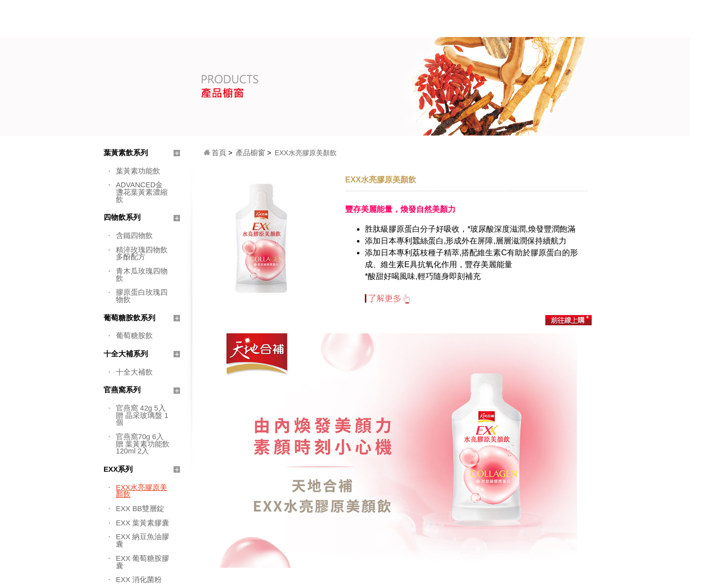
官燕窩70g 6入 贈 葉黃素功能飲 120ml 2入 (143, 444)
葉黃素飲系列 (126, 153)
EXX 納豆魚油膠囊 (142, 540)
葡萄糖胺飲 (134, 336)
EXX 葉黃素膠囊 (142, 523)
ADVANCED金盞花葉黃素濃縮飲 (142, 192)
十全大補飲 (134, 372)
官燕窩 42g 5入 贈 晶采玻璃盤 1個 (142, 415)
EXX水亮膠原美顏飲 (142, 491)
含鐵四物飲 (134, 236)
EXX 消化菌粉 (139, 580)
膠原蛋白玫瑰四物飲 (142, 296)
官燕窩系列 (122, 390)
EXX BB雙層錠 (140, 509)
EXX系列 (118, 469)
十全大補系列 (126, 354)
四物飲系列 (122, 217)
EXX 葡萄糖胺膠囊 (142, 562)
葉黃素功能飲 (138, 171)
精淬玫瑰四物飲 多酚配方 (142, 254)
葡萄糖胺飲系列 (129, 318)
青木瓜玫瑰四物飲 (142, 275)
